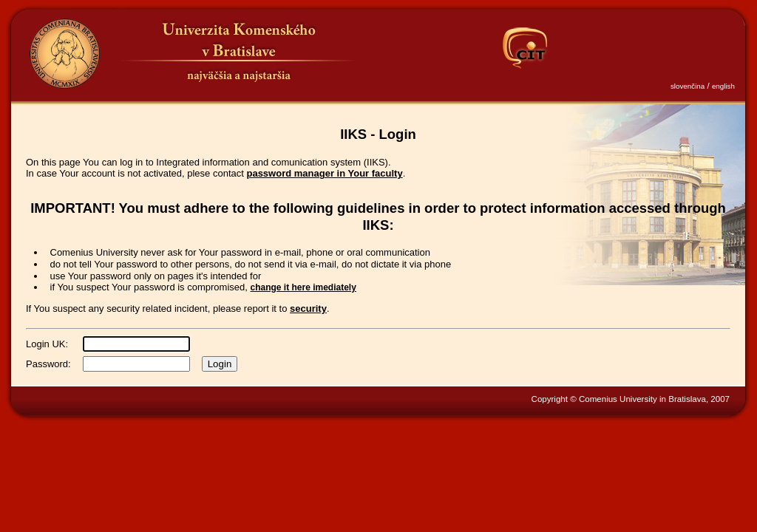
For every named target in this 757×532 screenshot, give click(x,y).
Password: (48, 364)
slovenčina (688, 86)
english (723, 86)
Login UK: (47, 344)
